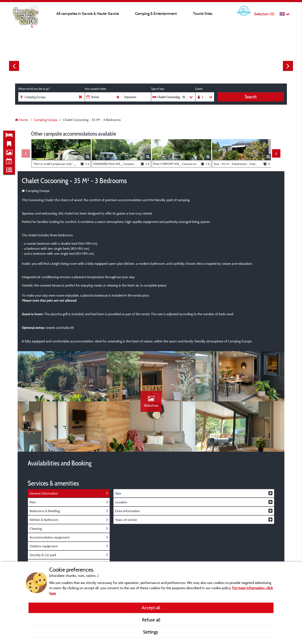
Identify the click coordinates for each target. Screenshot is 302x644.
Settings (151, 632)
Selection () (264, 14)
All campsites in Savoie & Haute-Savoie (88, 13)
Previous (14, 66)
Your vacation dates (95, 89)
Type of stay (158, 89)
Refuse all (151, 620)
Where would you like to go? (34, 89)
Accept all (151, 608)
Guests (199, 89)
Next (288, 66)
